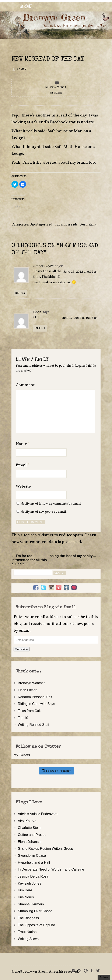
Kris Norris (26, 897)
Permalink (88, 225)
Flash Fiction (28, 690)
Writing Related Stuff (34, 725)
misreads (71, 225)
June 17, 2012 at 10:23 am (80, 318)
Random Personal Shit (35, 697)
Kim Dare (25, 890)
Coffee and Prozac (32, 835)
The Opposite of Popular (36, 925)
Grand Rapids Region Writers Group (45, 848)
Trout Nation (27, 932)
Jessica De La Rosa (33, 876)
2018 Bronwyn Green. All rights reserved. (47, 972)
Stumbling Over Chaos (35, 911)
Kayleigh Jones (29, 883)
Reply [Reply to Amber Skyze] (20, 293)
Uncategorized (41, 225)
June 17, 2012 (56, 93)
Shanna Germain (31, 904)
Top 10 (23, 718)
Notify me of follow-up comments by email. (51, 504)
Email (23, 465)
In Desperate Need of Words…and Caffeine (51, 869)
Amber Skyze (43, 266)
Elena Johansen (30, 842)
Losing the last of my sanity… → (74, 556)
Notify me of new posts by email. (44, 512)
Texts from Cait (29, 711)
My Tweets (22, 755)
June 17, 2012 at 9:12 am (81, 272)
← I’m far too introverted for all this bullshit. (29, 560)
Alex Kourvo (27, 821)
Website (23, 486)
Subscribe (22, 649)
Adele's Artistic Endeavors (38, 814)
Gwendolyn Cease (32, 855)
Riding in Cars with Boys (36, 704)
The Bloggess (28, 918)
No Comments (56, 87)
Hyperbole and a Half (34, 862)
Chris (37, 312)
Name (23, 444)
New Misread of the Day (48, 59)
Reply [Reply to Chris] (40, 328)
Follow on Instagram (57, 771)
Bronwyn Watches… (33, 683)
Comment (25, 385)
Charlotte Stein (29, 828)
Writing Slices (28, 939)
